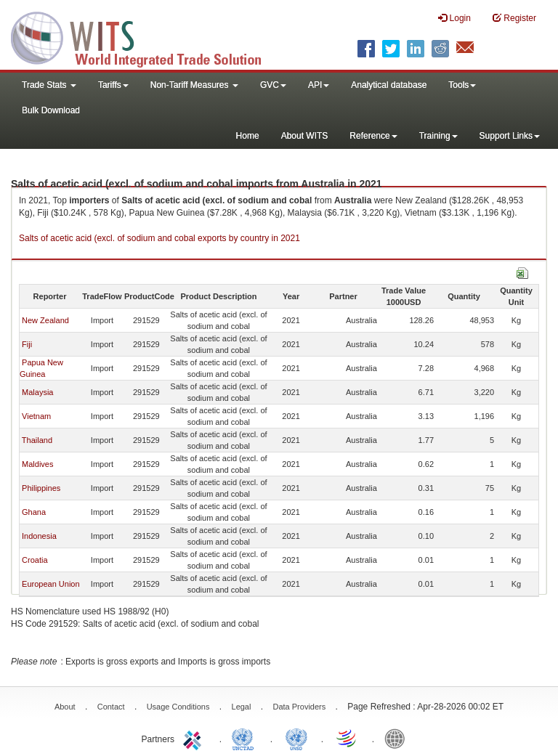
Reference (373, 136)
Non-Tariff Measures (194, 85)
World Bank (398, 738)
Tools (462, 85)
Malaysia (37, 392)
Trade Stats (49, 85)
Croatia (35, 560)
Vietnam (36, 416)
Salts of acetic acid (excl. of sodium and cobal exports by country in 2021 (159, 238)
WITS (145, 36)
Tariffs (113, 85)
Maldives (37, 464)
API (319, 85)
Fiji (27, 344)
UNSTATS (296, 738)
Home (248, 136)
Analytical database (389, 85)
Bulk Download (51, 110)
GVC (273, 85)
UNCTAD (246, 738)
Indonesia (39, 536)
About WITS (305, 136)
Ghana (34, 512)
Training (438, 136)
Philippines (41, 488)
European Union (51, 584)
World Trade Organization (347, 738)
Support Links (510, 136)
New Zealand (45, 320)
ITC (195, 738)
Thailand (37, 440)
